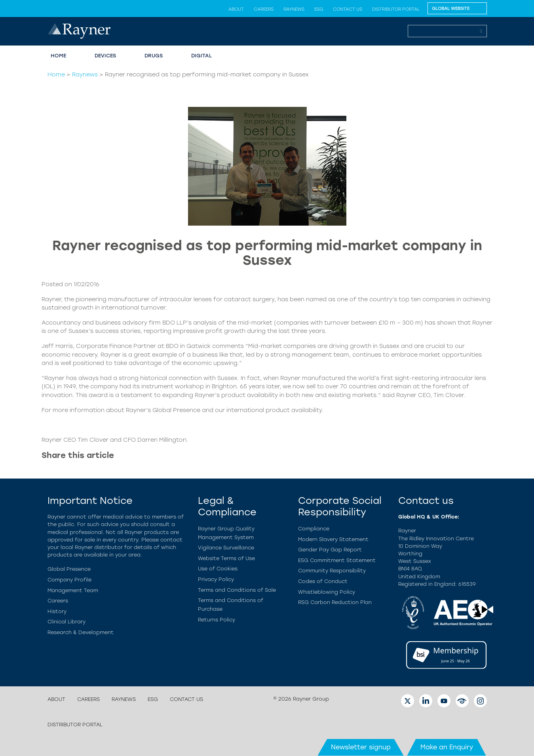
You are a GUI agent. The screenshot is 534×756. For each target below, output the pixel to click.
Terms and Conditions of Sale (237, 590)
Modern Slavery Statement (333, 539)
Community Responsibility (332, 571)
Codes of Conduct (323, 581)
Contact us (348, 9)
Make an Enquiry (447, 747)
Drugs (154, 56)
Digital (201, 56)
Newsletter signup (361, 747)
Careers (264, 9)
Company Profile (69, 580)
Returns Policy (217, 620)
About (236, 9)
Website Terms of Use (226, 558)
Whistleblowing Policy (327, 592)
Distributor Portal (396, 9)
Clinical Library (67, 622)
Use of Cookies (218, 569)
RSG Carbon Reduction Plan (335, 602)
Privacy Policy (216, 579)
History (57, 611)
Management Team (73, 590)
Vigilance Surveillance (226, 548)
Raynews (294, 9)
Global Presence (69, 569)
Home (58, 56)
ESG (319, 9)
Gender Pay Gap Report (330, 550)
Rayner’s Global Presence (163, 410)
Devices (105, 56)
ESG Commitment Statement (337, 560)
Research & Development (81, 632)
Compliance (314, 529)
